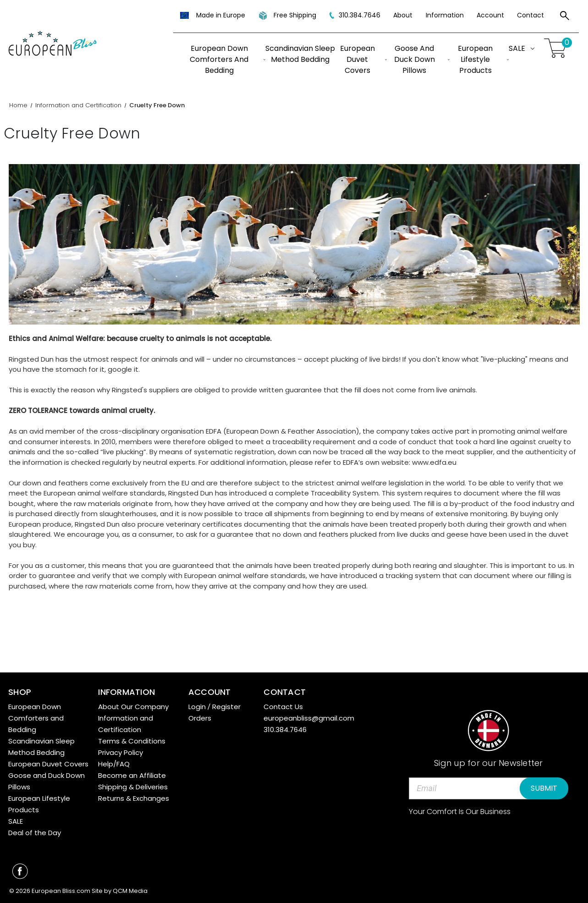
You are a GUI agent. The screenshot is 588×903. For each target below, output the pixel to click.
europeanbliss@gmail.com (309, 718)
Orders (200, 718)
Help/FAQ (114, 764)
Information (445, 15)
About (403, 15)
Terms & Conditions (132, 741)
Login (197, 707)
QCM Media (130, 891)
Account (490, 15)
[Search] (565, 17)
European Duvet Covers (363, 59)
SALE (522, 48)
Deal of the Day (35, 833)
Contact (530, 15)
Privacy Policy (121, 752)
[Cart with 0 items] (557, 48)
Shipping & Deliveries (133, 787)
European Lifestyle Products (483, 59)
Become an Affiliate (132, 775)
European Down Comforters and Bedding (228, 59)
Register (226, 707)
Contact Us (283, 707)
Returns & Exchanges (134, 798)
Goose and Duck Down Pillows (422, 59)
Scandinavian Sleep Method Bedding (300, 54)
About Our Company (133, 707)
